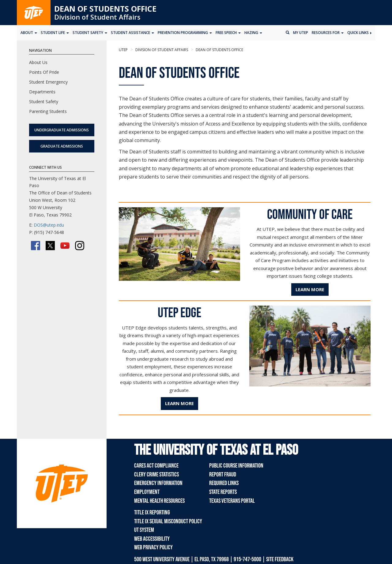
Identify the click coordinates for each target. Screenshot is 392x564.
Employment (147, 492)
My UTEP (301, 33)
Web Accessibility (152, 539)
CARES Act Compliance (156, 466)
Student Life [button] (55, 33)
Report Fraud (223, 475)
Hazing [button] (253, 33)
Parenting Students (48, 111)
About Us (38, 62)
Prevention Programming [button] (185, 33)
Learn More (310, 289)
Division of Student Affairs (97, 17)
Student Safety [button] (90, 33)
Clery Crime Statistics (156, 475)
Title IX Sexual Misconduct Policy (168, 521)
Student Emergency (48, 82)
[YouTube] (65, 246)
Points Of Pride (44, 72)
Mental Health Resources (159, 501)
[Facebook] (36, 246)
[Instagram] (80, 246)
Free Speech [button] (228, 33)
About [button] (29, 33)
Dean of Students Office (105, 9)
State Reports (223, 492)
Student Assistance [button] (132, 33)
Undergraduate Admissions (62, 130)
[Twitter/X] (50, 246)
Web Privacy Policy (153, 547)
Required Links (224, 483)
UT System (144, 530)
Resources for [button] (328, 33)
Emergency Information (158, 483)
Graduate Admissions (62, 146)
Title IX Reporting (152, 513)
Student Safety (44, 102)
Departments (42, 92)
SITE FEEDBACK (280, 559)
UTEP (123, 50)
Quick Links (359, 33)
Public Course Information (236, 466)
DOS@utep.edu (49, 225)
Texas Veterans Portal (232, 501)
